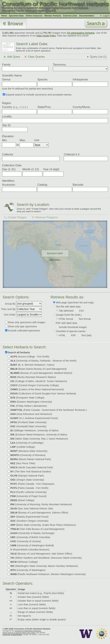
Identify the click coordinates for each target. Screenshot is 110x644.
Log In (106, 16)
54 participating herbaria (81, 33)
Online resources (34, 16)
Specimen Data (16, 16)
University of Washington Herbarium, (28, 631)
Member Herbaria (53, 16)
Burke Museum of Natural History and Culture (19, 633)
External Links (70, 16)
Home (4, 16)
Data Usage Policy (46, 36)
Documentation (87, 16)
